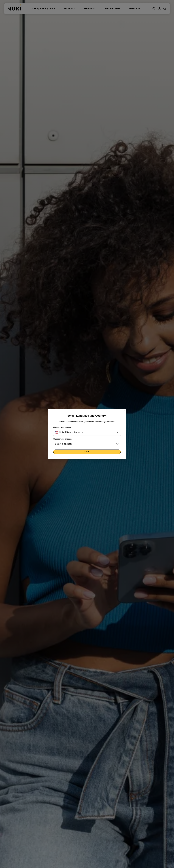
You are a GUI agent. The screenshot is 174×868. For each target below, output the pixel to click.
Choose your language (63, 439)
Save (87, 452)
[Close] (124, 411)
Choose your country (62, 427)
